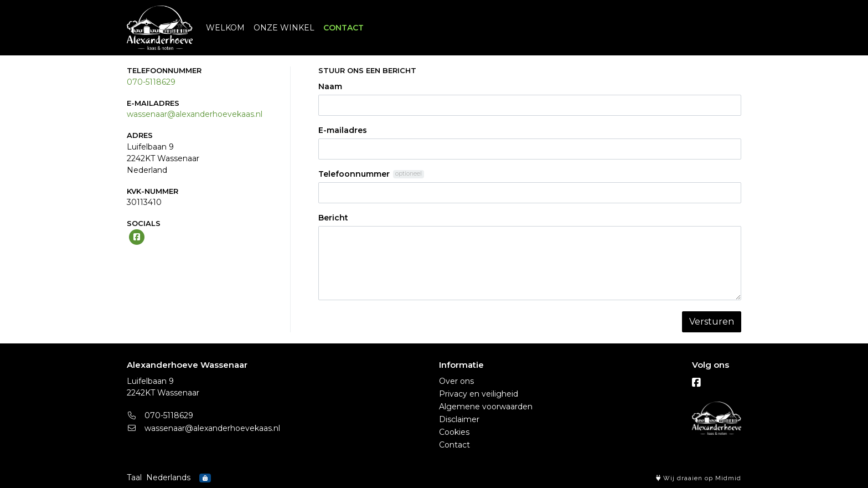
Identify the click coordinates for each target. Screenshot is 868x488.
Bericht (333, 218)
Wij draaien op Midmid (699, 478)
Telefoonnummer (354, 174)
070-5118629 (151, 82)
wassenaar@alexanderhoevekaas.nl (195, 114)
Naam (330, 86)
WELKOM (225, 28)
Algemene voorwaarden (486, 407)
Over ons (456, 381)
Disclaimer (459, 419)
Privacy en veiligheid (479, 394)
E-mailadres (343, 130)
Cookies (454, 432)
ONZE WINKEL (284, 28)
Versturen (712, 322)
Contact (454, 445)
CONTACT (343, 28)
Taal (134, 477)
